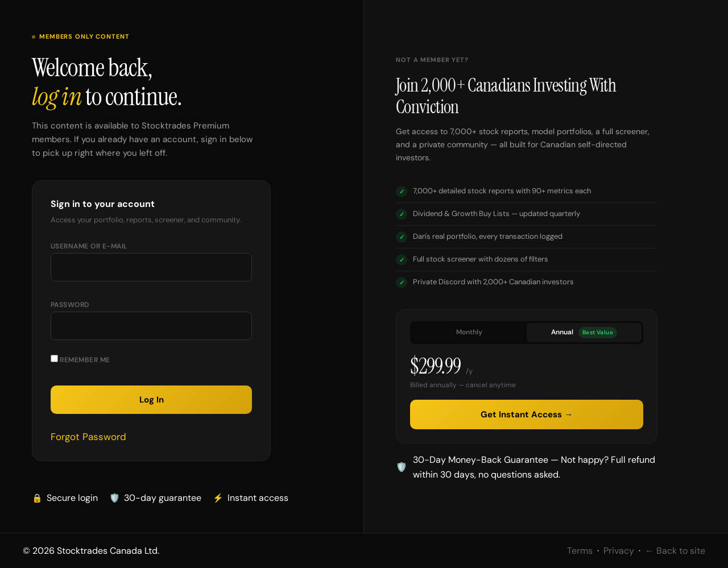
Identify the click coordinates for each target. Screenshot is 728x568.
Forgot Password (88, 437)
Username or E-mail (89, 246)
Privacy (619, 551)
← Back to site (675, 551)
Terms (580, 551)
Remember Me (80, 360)
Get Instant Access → (527, 414)
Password (70, 305)
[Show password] (232, 330)
